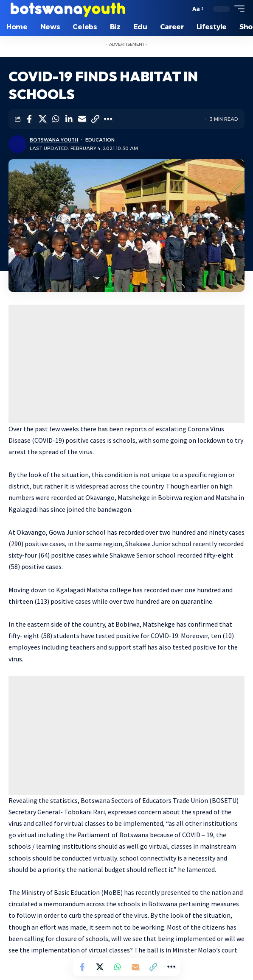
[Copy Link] (95, 119)
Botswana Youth (54, 140)
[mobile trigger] (237, 9)
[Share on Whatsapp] (56, 119)
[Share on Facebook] (29, 119)
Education (100, 140)
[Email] (82, 119)
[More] (108, 119)
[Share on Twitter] (42, 119)
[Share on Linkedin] (69, 119)
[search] (182, 9)
